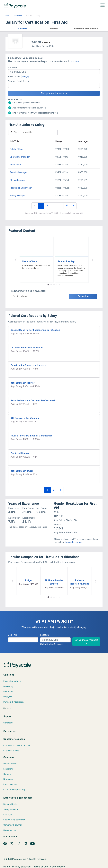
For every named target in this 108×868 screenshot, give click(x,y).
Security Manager (18, 172)
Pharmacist (15, 165)
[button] (22, 28)
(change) (25, 77)
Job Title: (13, 635)
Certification (18, 16)
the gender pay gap (73, 542)
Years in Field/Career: (19, 81)
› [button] (92, 259)
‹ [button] (16, 259)
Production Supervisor (21, 188)
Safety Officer (16, 149)
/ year (45, 42)
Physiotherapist (18, 180)
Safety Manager (18, 196)
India (7, 16)
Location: (13, 68)
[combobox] (54, 72)
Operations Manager (20, 157)
